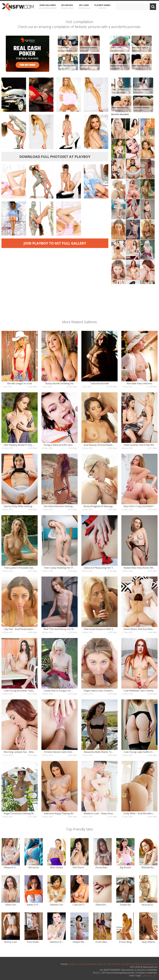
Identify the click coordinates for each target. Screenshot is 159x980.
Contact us (147, 976)
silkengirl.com (128, 964)
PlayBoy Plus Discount (79, 964)
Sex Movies (67, 7)
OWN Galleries (48, 7)
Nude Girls (102, 964)
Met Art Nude (114, 964)
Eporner (154, 964)
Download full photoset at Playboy (55, 157)
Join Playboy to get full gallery (55, 243)
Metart (93, 964)
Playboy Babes (102, 7)
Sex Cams (84, 7)
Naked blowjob (142, 964)
